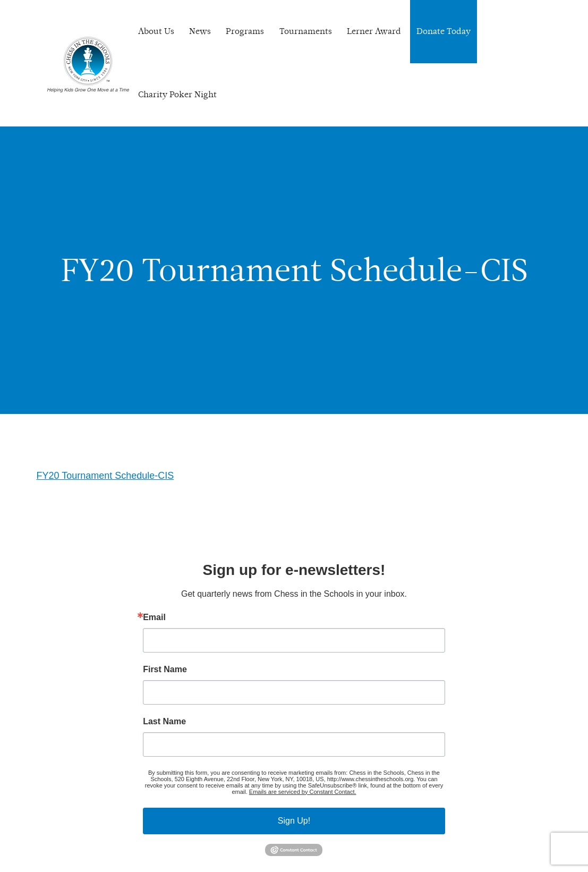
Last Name (164, 722)
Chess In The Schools (88, 65)
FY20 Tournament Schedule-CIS (105, 476)
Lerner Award (374, 31)
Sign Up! (294, 821)
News (200, 31)
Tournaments (306, 31)
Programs (245, 31)
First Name (165, 670)
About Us (156, 31)
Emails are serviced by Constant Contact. (303, 792)
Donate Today (444, 31)
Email (154, 617)
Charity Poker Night (177, 94)
